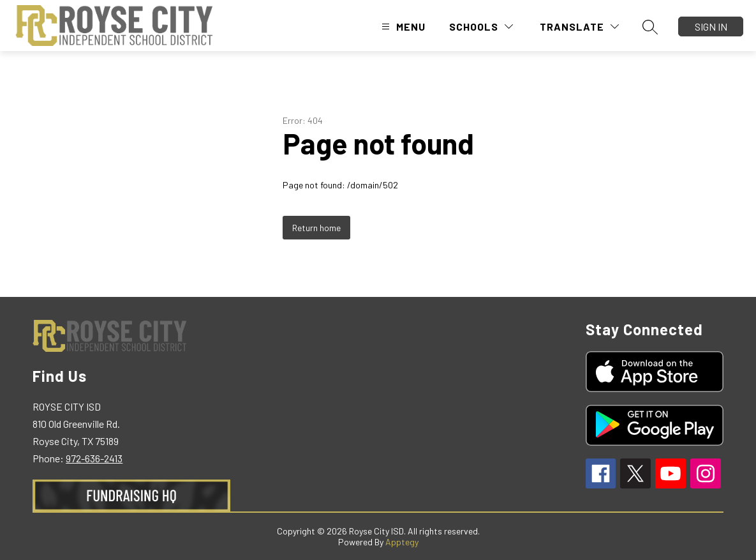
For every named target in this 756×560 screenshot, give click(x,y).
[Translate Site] (579, 26)
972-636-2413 (94, 458)
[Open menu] (402, 26)
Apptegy (402, 542)
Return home (316, 228)
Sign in (711, 26)
